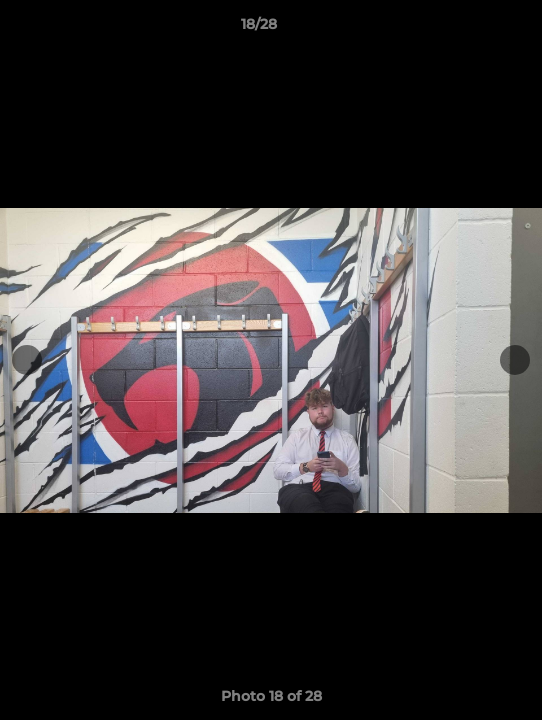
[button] (470, 29)
